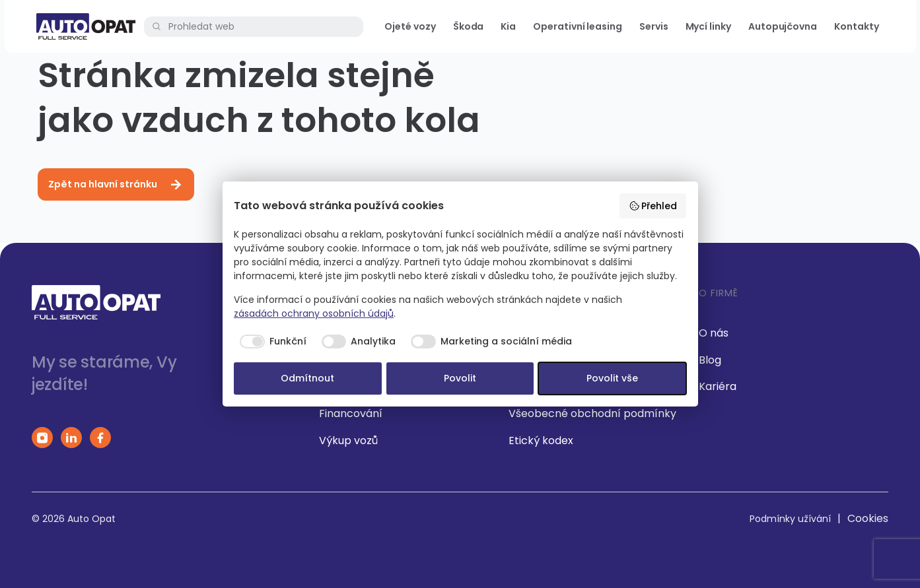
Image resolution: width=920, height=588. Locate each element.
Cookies (868, 518)
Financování (351, 413)
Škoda (469, 26)
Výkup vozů (348, 441)
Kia (508, 26)
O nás (714, 333)
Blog (710, 360)
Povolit (460, 378)
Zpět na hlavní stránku (116, 185)
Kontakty (856, 26)
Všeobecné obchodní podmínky (592, 413)
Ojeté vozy (410, 26)
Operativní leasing (578, 26)
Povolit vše (612, 378)
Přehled (653, 206)
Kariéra (718, 386)
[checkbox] (270, 342)
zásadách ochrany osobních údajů (314, 313)
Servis (654, 26)
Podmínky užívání (790, 519)
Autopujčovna (783, 26)
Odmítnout (307, 378)
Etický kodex (541, 441)
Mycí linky (708, 26)
